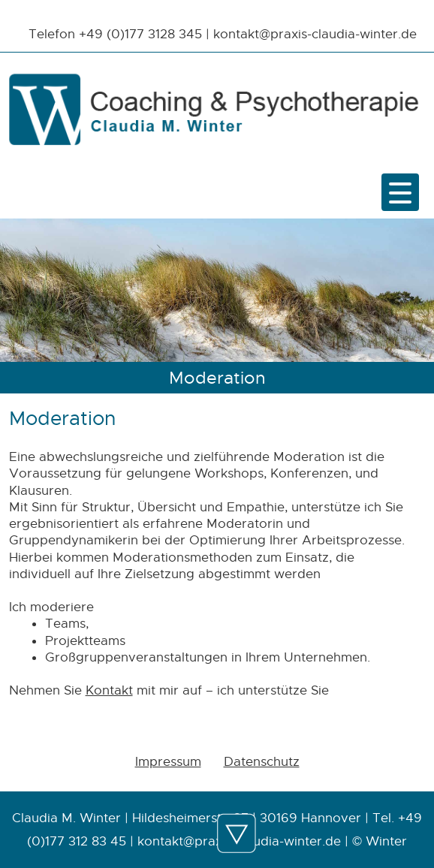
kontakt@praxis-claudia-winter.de (315, 34)
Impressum (168, 761)
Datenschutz (262, 761)
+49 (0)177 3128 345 (140, 34)
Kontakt (109, 690)
